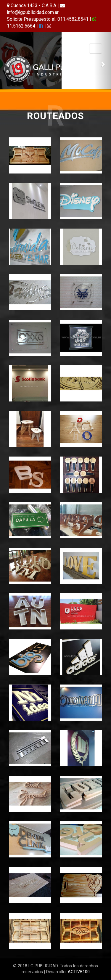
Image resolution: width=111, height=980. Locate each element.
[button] (8, 61)
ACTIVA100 (79, 972)
